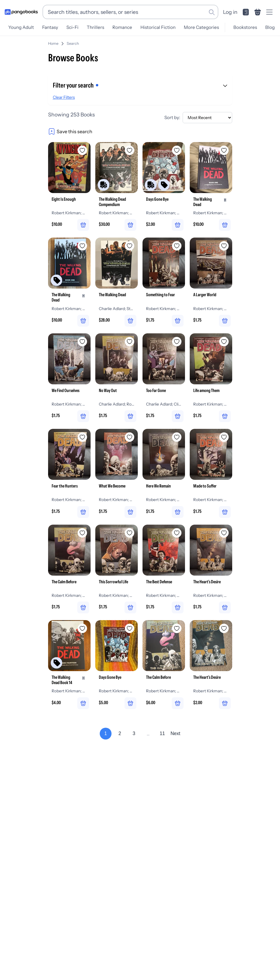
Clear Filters (64, 97)
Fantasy (50, 27)
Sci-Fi (72, 27)
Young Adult (21, 27)
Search (73, 43)
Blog (270, 27)
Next (175, 746)
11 (162, 746)
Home (53, 43)
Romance (122, 27)
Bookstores (245, 27)
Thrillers (95, 27)
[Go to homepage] (21, 12)
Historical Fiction (158, 27)
